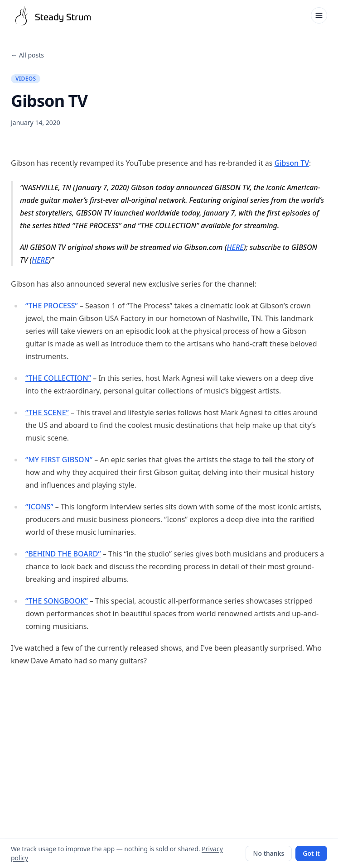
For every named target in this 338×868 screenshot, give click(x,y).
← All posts (27, 55)
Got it (311, 853)
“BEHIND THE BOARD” (63, 554)
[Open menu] (319, 15)
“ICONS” (39, 507)
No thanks (269, 853)
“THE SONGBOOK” (57, 601)
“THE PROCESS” (52, 306)
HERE (235, 247)
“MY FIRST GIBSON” (59, 460)
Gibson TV (292, 163)
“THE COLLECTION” (58, 378)
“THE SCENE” (47, 412)
